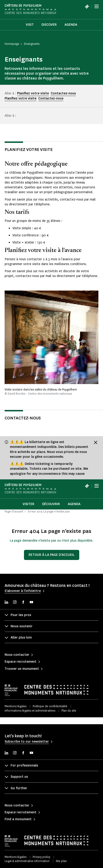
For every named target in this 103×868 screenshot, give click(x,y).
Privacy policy (41, 857)
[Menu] (97, 6)
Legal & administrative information (27, 861)
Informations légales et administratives (30, 711)
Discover (49, 25)
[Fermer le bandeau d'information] (96, 442)
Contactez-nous (63, 93)
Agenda (71, 25)
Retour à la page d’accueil (52, 555)
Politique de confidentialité (50, 706)
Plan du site (69, 711)
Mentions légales (16, 706)
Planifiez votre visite (33, 93)
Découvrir (51, 504)
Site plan (61, 861)
